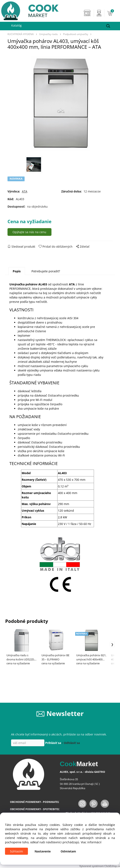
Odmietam (68, 851)
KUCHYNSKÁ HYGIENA (21, 34)
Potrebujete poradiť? (46, 271)
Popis (17, 271)
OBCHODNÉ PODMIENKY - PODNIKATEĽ (35, 802)
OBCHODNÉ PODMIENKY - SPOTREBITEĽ (35, 809)
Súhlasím (16, 851)
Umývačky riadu (48, 34)
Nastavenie (43, 851)
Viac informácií (91, 842)
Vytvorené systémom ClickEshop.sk (100, 866)
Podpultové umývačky (76, 34)
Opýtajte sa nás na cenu (29, 232)
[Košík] (112, 13)
